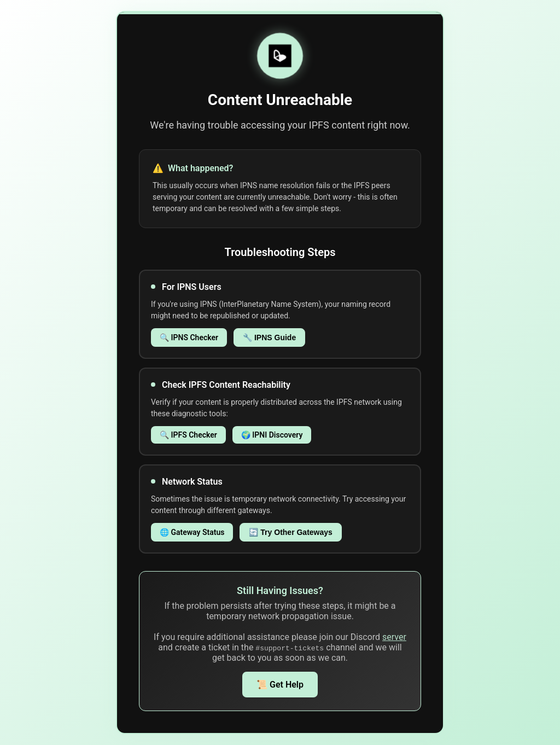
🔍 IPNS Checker (189, 337)
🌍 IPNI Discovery (272, 435)
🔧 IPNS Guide (269, 337)
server (394, 637)
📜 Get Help (280, 685)
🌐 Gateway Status (192, 532)
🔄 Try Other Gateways (290, 532)
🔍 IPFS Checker (188, 435)
